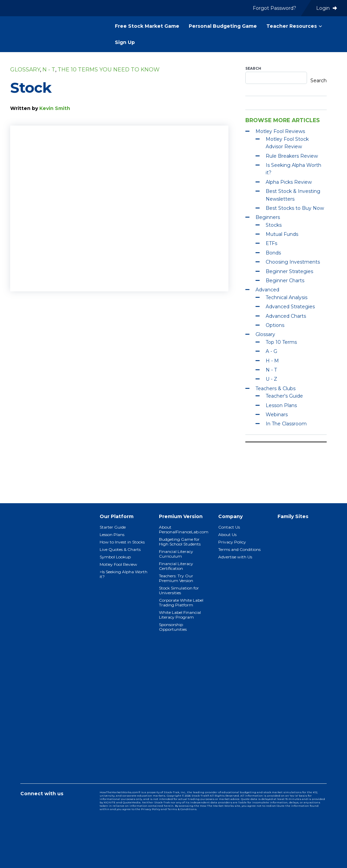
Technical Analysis (287, 297)
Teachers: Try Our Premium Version (176, 578)
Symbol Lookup (115, 557)
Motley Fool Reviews (280, 131)
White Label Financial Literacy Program (180, 615)
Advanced (267, 290)
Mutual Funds (282, 234)
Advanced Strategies (290, 307)
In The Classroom (286, 424)
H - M (272, 361)
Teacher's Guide (284, 396)
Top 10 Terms (281, 342)
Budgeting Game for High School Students (180, 542)
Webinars (277, 415)
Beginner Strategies (289, 271)
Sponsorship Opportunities (173, 627)
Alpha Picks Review (289, 182)
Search (253, 69)
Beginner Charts (285, 281)
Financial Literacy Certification (176, 566)
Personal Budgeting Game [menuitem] (223, 26)
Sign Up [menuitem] (125, 42)
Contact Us (229, 527)
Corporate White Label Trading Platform (181, 603)
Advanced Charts (286, 316)
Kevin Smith (55, 108)
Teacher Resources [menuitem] (292, 26)
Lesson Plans (281, 405)
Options (275, 325)
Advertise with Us (235, 557)
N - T (49, 70)
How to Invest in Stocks (122, 542)
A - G (271, 351)
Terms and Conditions (239, 549)
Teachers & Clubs (275, 388)
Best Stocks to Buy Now (295, 208)
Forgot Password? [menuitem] (274, 8)
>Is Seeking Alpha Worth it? (124, 574)
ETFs (271, 243)
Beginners (268, 217)
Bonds (273, 253)
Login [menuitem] (326, 8)
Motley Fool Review (118, 564)
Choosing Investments (293, 262)
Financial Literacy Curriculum (176, 554)
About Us (227, 535)
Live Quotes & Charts (120, 549)
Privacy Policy (232, 542)
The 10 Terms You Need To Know (109, 70)
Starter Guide (113, 527)
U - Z (271, 379)
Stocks (274, 225)
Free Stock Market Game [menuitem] (147, 26)
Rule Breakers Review (292, 156)
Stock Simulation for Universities (179, 590)
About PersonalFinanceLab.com (184, 529)
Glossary (25, 70)
